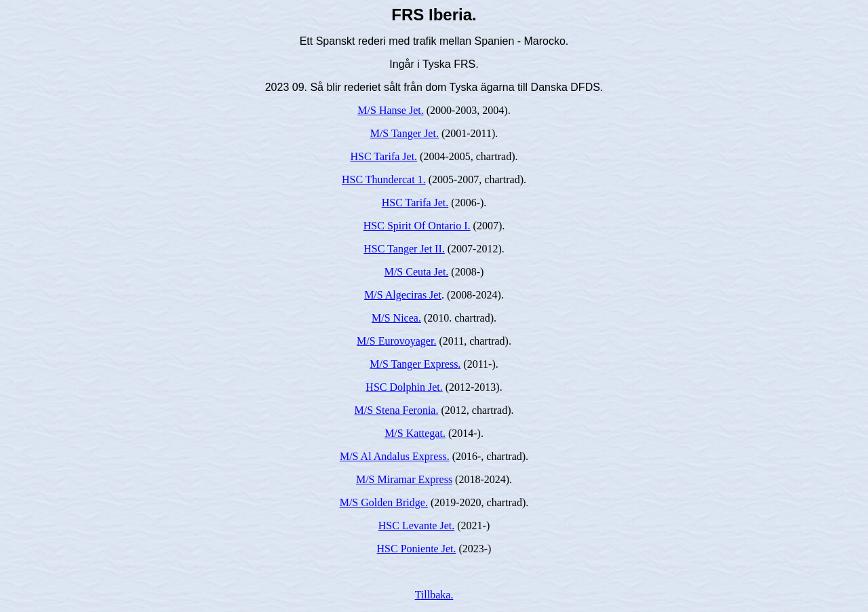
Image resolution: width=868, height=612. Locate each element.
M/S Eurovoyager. (396, 341)
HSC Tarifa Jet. (384, 156)
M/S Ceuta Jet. (417, 272)
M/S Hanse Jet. (390, 110)
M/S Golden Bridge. (384, 502)
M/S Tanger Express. (415, 364)
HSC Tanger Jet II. (404, 249)
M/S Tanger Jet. (405, 133)
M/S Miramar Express (404, 479)
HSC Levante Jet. (416, 525)
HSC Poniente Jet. (417, 549)
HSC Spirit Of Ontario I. (417, 226)
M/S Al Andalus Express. (395, 456)
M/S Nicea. (396, 318)
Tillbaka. (434, 595)
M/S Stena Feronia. (396, 410)
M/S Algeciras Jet (403, 295)
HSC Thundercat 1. (384, 179)
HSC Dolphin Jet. (404, 387)
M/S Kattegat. (415, 433)
